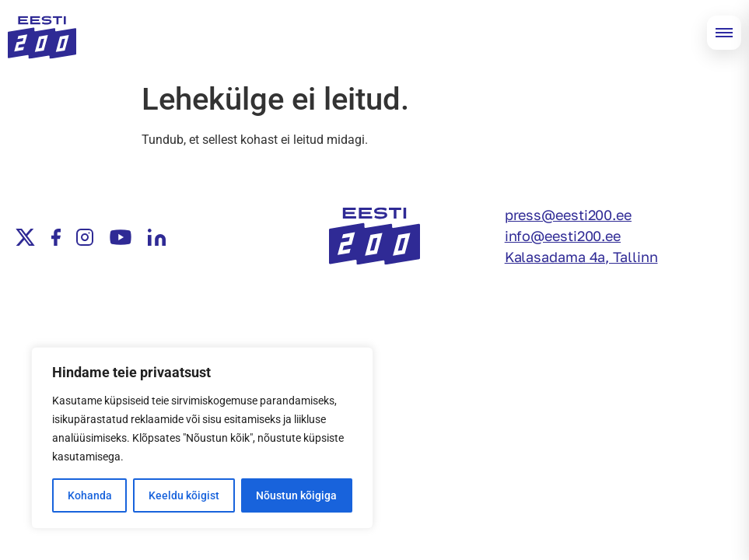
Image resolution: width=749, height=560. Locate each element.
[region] (202, 438)
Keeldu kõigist (184, 495)
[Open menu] (724, 33)
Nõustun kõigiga (296, 495)
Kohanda (90, 495)
